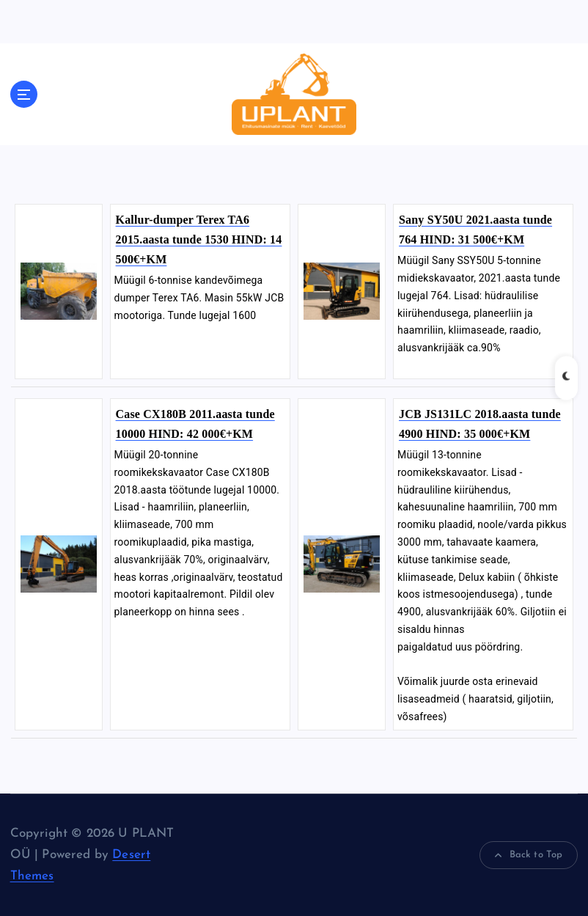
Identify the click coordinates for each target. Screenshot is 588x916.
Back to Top (529, 855)
